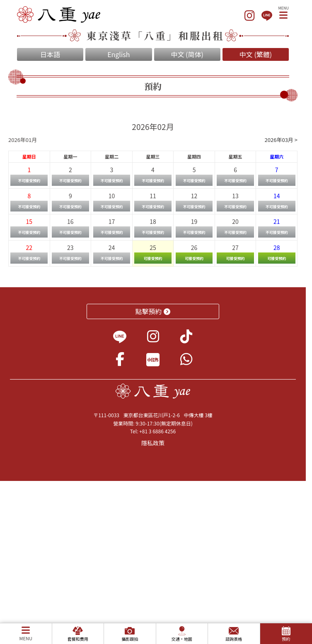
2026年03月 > (281, 140)
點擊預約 (153, 311)
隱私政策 (153, 443)
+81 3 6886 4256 (157, 431)
